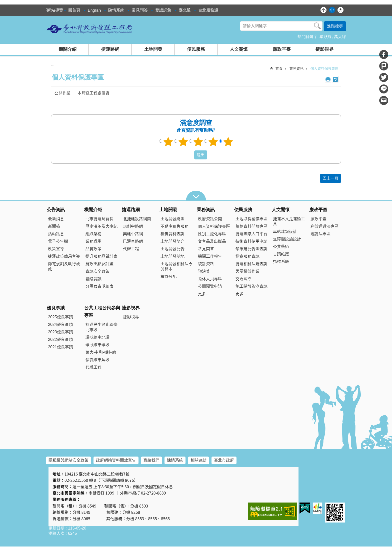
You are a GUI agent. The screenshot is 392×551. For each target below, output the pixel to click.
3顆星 (198, 142)
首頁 (279, 68)
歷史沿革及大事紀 (101, 226)
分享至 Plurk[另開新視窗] (384, 66)
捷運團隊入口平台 (251, 234)
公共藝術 (281, 247)
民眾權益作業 (247, 271)
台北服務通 (208, 10)
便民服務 (196, 49)
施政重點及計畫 (99, 264)
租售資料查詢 (172, 234)
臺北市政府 (224, 460)
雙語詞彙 (163, 10)
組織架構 (93, 234)
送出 (189, 155)
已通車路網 (133, 241)
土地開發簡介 (172, 241)
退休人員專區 (210, 279)
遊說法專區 (320, 234)
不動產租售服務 (174, 226)
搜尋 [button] (317, 26)
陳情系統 (116, 10)
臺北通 (185, 10)
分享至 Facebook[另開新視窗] (384, 54)
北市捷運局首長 (99, 219)
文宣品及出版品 (212, 241)
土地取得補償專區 (251, 219)
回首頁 (74, 10)
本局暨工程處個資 (93, 93)
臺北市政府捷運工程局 (90, 29)
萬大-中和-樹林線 (101, 352)
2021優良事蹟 (60, 347)
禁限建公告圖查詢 (251, 249)
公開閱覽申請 (210, 286)
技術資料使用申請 (251, 241)
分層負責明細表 (99, 286)
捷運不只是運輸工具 (289, 221)
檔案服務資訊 (247, 256)
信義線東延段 (97, 360)
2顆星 (183, 142)
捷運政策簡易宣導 (64, 256)
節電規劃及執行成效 (64, 266)
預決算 (204, 271)
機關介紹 (67, 49)
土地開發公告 (172, 249)
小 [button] (323, 10)
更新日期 (56, 528)
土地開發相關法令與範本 (176, 266)
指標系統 (281, 262)
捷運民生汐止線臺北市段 (101, 327)
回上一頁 (330, 178)
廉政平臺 (282, 49)
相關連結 (198, 460)
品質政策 (93, 249)
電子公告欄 (58, 241)
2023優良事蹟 (60, 332)
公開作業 (62, 93)
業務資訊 (296, 68)
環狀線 (326, 37)
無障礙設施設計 (287, 239)
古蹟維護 (281, 254)
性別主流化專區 (212, 234)
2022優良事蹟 (60, 339)
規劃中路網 (133, 226)
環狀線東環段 (97, 345)
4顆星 (213, 142)
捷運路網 (110, 49)
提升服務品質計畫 (101, 256)
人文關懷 (239, 49)
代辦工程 (131, 249)
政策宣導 (56, 249)
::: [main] (53, 65)
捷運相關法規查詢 (251, 264)
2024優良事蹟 (60, 324)
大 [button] (340, 10)
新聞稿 (54, 226)
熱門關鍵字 (307, 37)
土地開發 (153, 49)
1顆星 (168, 142)
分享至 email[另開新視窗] (384, 100)
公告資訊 (56, 210)
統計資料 (206, 264)
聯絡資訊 (93, 279)
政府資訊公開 (210, 219)
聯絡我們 (151, 460)
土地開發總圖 (172, 219)
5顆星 (228, 142)
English (94, 10)
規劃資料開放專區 (251, 226)
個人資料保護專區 (324, 68)
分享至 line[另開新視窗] (384, 89)
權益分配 (168, 276)
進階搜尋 (335, 26)
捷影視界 (324, 49)
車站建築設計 (285, 232)
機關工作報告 (210, 256)
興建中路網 (133, 234)
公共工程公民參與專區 (102, 312)
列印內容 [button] (328, 79)
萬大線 (340, 37)
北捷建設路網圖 (137, 219)
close (196, 196)
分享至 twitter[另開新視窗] (384, 77)
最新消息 (56, 219)
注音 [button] (335, 79)
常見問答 (140, 10)
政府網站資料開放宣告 (116, 460)
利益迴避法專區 (324, 226)
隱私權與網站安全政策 (68, 460)
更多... (204, 294)
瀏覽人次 (56, 533)
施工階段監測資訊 (251, 286)
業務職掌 (93, 241)
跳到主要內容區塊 (3, 3)
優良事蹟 (56, 308)
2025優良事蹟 (60, 317)
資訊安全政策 (97, 271)
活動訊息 (56, 234)
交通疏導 (243, 279)
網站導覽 (55, 10)
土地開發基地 (172, 256)
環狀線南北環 (97, 337)
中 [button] (332, 10)
